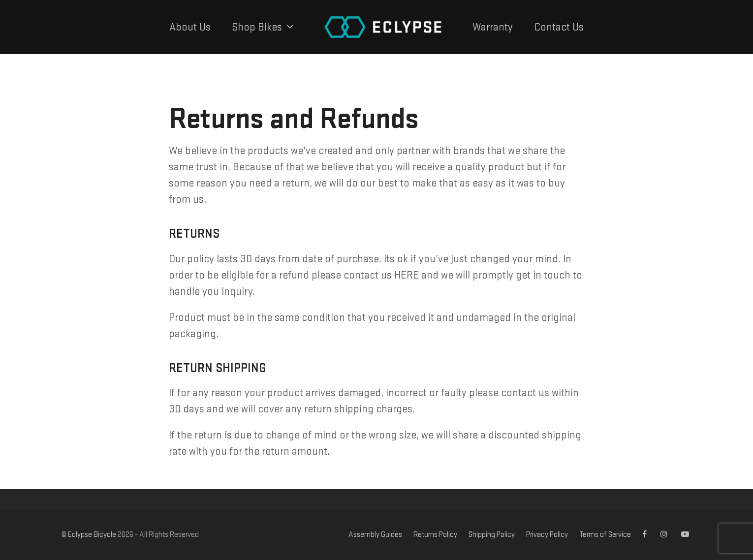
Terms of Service (605, 534)
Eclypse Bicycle (92, 534)
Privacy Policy (547, 534)
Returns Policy (435, 534)
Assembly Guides (375, 534)
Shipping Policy (492, 534)
